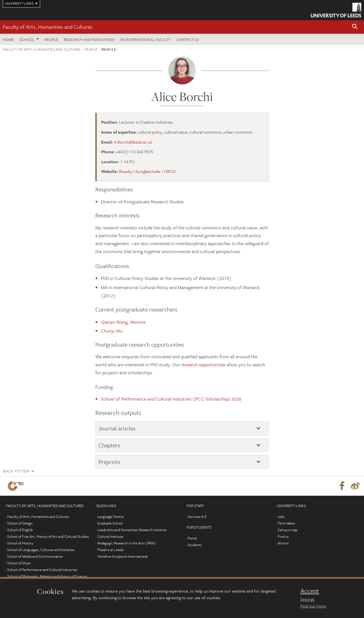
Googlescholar (148, 171)
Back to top (16, 471)
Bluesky (125, 171)
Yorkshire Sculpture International (122, 556)
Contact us (188, 39)
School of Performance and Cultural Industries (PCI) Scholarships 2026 (171, 399)
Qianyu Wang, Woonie (123, 322)
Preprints (109, 462)
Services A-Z (197, 516)
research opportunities (203, 364)
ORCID (170, 171)
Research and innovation (89, 39)
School (27, 39)
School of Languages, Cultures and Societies (41, 550)
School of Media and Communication (35, 556)
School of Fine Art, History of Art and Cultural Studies (48, 536)
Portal (192, 538)
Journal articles (117, 428)
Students (195, 545)
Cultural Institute (110, 536)
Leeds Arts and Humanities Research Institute (132, 530)
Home (8, 39)
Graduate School (110, 523)
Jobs (281, 516)
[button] (355, 27)
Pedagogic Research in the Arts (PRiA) (127, 543)
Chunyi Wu (112, 331)
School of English (20, 530)
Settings (307, 599)
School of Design (20, 523)
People (51, 39)
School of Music (19, 563)
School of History (20, 543)
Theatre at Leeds (110, 550)
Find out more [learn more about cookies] (313, 606)
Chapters (109, 445)
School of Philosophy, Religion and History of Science (47, 576)
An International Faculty (145, 39)
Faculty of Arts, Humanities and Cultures (48, 27)
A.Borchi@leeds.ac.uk (133, 142)
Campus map (288, 530)
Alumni (283, 543)
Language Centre (111, 516)
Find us (283, 536)
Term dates (286, 523)
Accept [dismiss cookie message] (310, 591)
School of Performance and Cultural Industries (42, 570)
